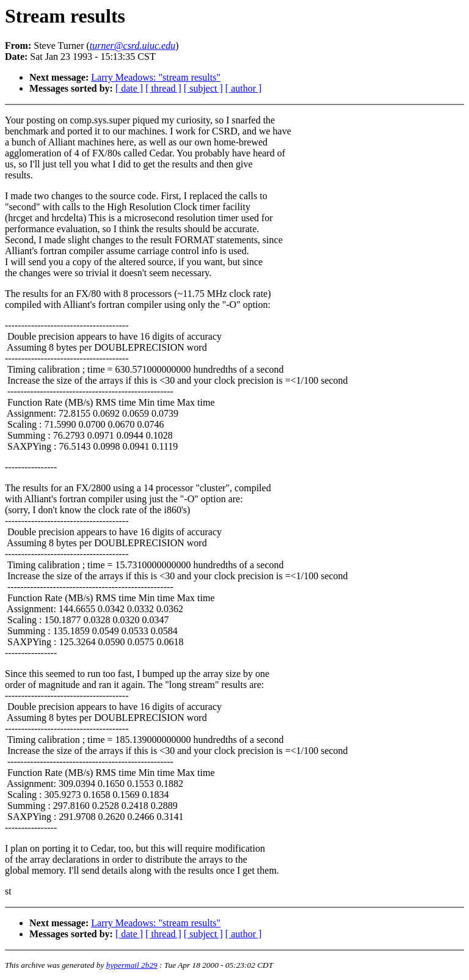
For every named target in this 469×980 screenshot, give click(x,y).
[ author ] (244, 88)
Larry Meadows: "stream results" (156, 77)
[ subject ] (203, 88)
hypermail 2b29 (132, 965)
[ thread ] (163, 88)
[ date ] (129, 88)
